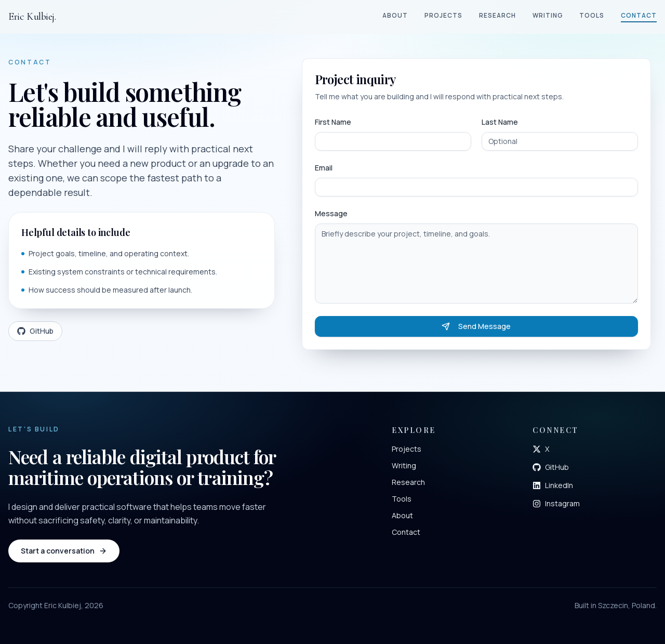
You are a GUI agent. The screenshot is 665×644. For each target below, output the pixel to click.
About (395, 15)
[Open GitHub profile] (551, 467)
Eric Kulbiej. (32, 17)
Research (497, 15)
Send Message (476, 326)
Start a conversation (64, 551)
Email (324, 168)
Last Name (500, 122)
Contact (639, 15)
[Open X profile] (541, 449)
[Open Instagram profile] (556, 504)
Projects (443, 15)
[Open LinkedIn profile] (553, 485)
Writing (548, 15)
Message (331, 213)
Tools (592, 15)
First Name (333, 122)
